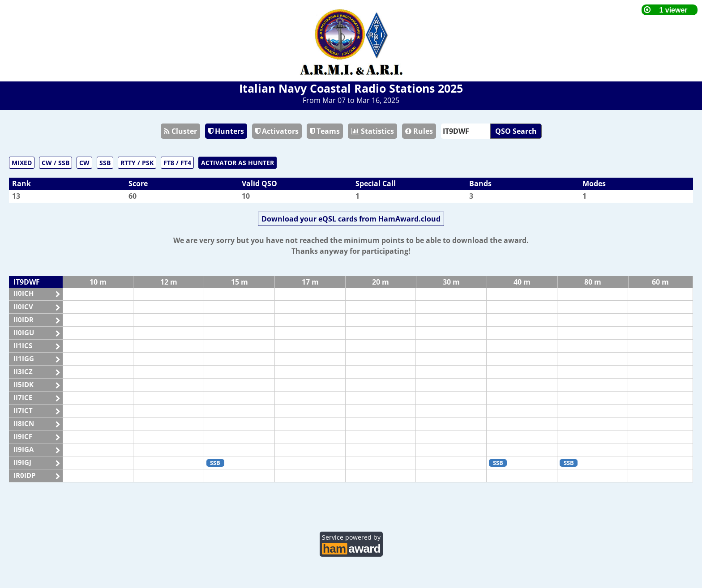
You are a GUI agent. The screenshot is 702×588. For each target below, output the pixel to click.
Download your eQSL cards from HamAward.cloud (351, 219)
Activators (277, 131)
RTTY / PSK (137, 163)
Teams (325, 131)
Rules (419, 131)
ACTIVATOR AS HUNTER (238, 163)
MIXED (22, 163)
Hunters (226, 131)
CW (84, 163)
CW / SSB (56, 163)
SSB (105, 163)
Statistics (372, 131)
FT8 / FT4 (177, 163)
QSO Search (516, 131)
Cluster (180, 131)
